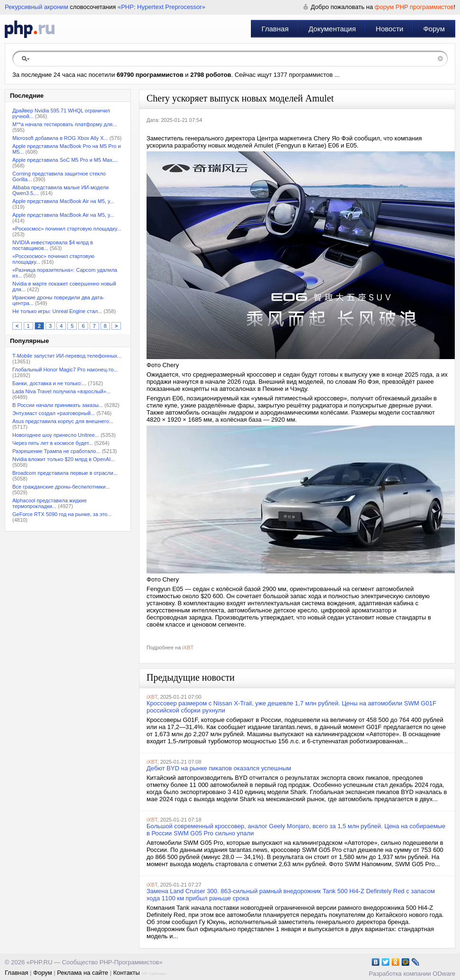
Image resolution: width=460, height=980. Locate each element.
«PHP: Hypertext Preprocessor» (161, 7)
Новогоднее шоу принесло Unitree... (56, 435)
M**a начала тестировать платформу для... (64, 124)
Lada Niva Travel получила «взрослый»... (61, 391)
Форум (434, 29)
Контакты (127, 973)
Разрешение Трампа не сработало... (56, 451)
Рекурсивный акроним (37, 7)
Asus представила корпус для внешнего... (63, 421)
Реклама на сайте (83, 973)
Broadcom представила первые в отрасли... (65, 473)
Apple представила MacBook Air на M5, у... (63, 201)
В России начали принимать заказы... (58, 405)
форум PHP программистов (414, 7)
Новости (389, 29)
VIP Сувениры (154, 974)
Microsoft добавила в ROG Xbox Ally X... (60, 138)
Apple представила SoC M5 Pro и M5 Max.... (65, 160)
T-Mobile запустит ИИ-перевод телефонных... (67, 356)
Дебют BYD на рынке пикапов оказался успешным (219, 768)
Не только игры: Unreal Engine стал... (57, 311)
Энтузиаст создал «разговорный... (54, 413)
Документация (332, 29)
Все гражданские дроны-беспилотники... (61, 487)
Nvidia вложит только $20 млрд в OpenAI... (64, 459)
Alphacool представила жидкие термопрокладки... (50, 503)
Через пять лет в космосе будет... (53, 443)
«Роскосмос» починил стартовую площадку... (67, 229)
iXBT (188, 647)
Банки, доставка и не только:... (49, 383)
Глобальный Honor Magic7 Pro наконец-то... (65, 370)
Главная (275, 29)
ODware (444, 974)
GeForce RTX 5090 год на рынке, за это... (62, 514)
